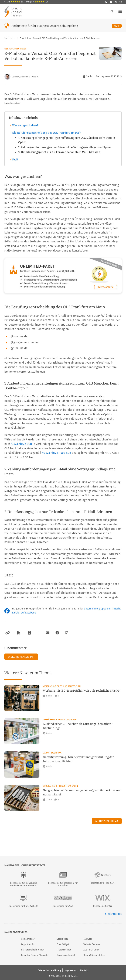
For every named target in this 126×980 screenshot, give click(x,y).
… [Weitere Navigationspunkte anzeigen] (14, 38)
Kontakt (84, 970)
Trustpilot (37, 2)
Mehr (118, 26)
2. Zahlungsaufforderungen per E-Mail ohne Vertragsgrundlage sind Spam (64, 147)
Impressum (70, 970)
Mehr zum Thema (107, 821)
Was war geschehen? (25, 125)
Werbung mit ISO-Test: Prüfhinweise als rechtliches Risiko (81, 691)
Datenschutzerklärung (49, 970)
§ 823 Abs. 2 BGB (22, 444)
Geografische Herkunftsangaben (60, 786)
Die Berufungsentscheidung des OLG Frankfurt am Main (47, 133)
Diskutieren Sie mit (21, 657)
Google (14, 2)
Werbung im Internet (15, 49)
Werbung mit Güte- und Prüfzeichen (62, 686)
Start (7, 38)
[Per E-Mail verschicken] (47, 633)
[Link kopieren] (7, 633)
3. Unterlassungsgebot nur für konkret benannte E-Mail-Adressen (59, 152)
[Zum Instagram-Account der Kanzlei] (67, 633)
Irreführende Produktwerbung (59, 720)
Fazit (15, 159)
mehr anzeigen (113, 914)
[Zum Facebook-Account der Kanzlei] (57, 633)
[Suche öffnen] (112, 12)
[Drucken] (29, 633)
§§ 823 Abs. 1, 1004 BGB (57, 453)
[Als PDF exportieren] (18, 633)
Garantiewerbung (52, 753)
